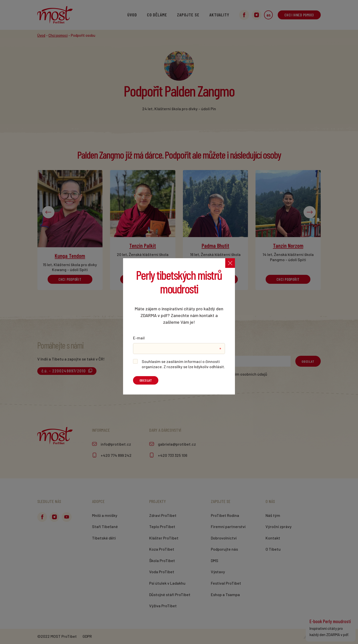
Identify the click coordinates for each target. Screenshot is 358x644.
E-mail (139, 338)
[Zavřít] (230, 263)
